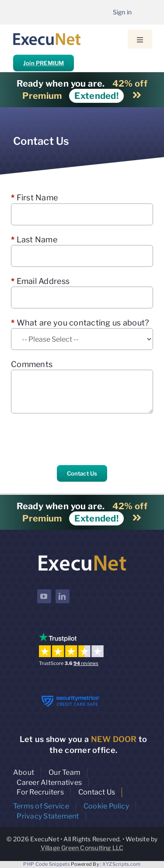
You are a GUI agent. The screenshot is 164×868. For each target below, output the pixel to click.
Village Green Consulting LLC (82, 848)
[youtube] (44, 596)
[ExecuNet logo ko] (82, 555)
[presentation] (77, 439)
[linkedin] (63, 596)
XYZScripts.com (122, 864)
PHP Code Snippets (47, 864)
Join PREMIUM (44, 63)
